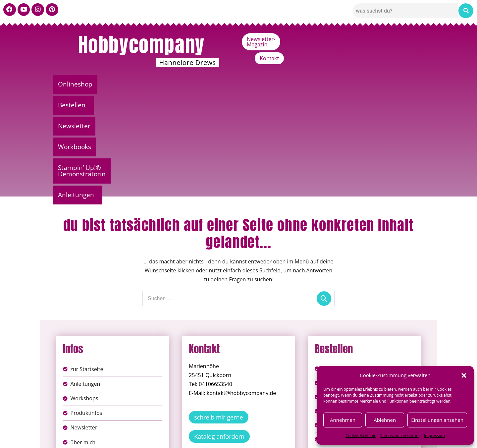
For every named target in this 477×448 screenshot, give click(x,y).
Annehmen (343, 420)
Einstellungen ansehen (437, 420)
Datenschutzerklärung (400, 436)
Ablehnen (385, 420)
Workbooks (231, 84)
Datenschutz (246, 431)
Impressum (434, 436)
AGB (276, 431)
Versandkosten (268, 438)
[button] (464, 375)
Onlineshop (79, 84)
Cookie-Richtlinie (361, 436)
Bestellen (128, 84)
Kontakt (409, 39)
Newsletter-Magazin (362, 39)
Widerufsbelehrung (215, 438)
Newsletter (180, 84)
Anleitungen (394, 84)
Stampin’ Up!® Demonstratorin (312, 84)
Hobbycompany (141, 45)
